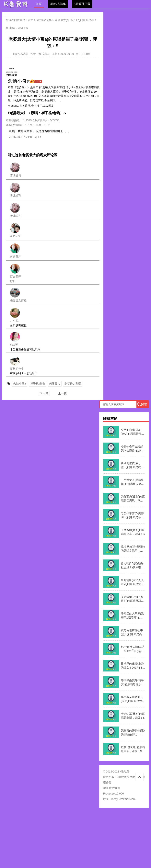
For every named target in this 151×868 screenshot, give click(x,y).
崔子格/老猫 (38, 384)
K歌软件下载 (82, 4)
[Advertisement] (75, 839)
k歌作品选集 (58, 4)
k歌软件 (122, 777)
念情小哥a (20, 384)
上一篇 (62, 393)
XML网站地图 (112, 788)
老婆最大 (55, 384)
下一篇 (44, 393)
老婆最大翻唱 (73, 384)
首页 (39, 4)
